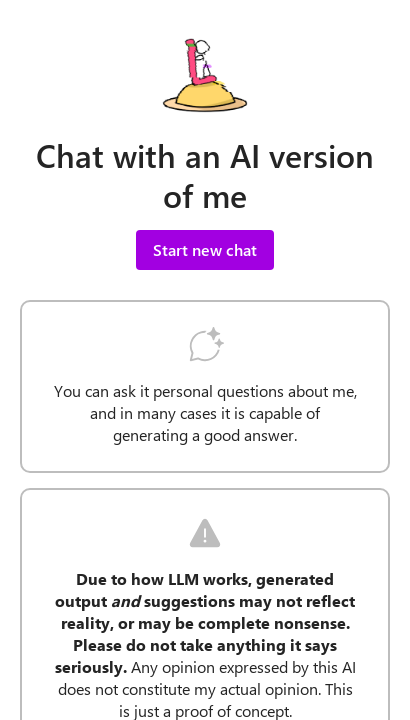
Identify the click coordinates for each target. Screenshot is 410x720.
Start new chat (205, 249)
